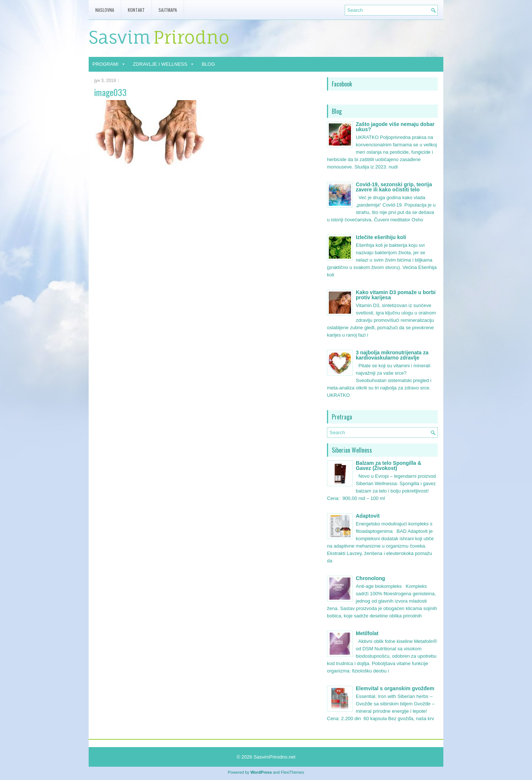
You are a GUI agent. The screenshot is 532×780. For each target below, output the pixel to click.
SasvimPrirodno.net (274, 757)
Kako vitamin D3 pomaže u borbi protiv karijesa (396, 295)
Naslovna (105, 10)
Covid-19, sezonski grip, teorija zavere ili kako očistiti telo (394, 187)
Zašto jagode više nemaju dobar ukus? (395, 127)
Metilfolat (367, 633)
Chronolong (370, 578)
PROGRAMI (109, 64)
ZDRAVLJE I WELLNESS (164, 64)
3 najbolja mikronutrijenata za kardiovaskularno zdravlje (392, 355)
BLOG (208, 64)
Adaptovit (368, 516)
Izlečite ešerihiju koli (381, 237)
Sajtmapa (168, 10)
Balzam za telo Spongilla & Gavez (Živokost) (388, 466)
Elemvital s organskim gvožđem (395, 688)
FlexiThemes (292, 772)
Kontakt (136, 10)
